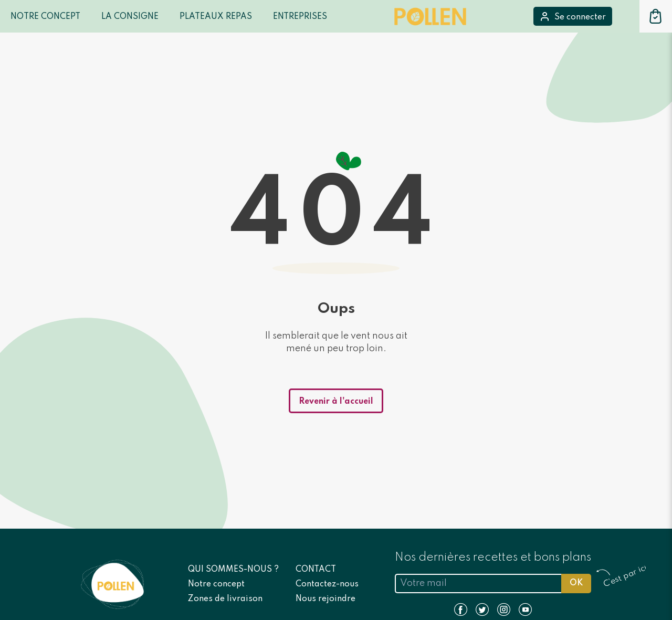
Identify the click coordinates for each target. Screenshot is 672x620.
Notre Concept (45, 17)
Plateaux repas (216, 17)
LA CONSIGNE (130, 17)
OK (576, 583)
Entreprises (300, 17)
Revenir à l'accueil (336, 402)
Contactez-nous (327, 584)
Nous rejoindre (325, 599)
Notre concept (216, 584)
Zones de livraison (225, 599)
